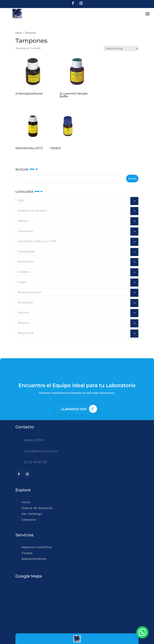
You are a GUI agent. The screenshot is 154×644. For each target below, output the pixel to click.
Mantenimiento (34, 559)
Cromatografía (26, 251)
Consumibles (25, 231)
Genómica (24, 272)
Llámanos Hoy (74, 409)
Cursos (27, 553)
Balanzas (23, 221)
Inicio (26, 502)
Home (19, 33)
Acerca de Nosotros (37, 508)
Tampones (24, 323)
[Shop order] (121, 48)
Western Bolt (26, 333)
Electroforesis (26, 261)
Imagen (22, 282)
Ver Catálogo (32, 514)
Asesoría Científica (37, 547)
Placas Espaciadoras (30, 292)
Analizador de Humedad (32, 210)
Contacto (29, 520)
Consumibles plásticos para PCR (37, 241)
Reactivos (23, 312)
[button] (142, 632)
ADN (21, 200)
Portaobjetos (25, 302)
